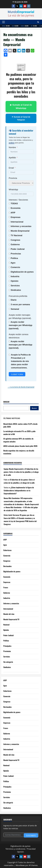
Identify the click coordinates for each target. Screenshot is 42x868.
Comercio (7, 556)
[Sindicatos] (9, 290)
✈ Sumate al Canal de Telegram (21, 118)
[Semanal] (9, 309)
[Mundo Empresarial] (9, 231)
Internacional (17, 222)
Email (11, 168)
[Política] (9, 258)
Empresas (16, 217)
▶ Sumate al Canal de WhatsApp (21, 107)
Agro (13, 263)
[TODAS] (9, 203)
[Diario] (9, 300)
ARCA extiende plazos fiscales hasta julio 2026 (20, 446)
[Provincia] (13, 178)
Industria (15, 276)
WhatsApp (13, 190)
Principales (7, 646)
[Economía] (9, 208)
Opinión (15, 281)
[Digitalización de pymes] (9, 272)
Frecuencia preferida (18, 296)
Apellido (12, 158)
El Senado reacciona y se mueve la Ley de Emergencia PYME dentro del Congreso (20, 521)
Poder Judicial (8, 635)
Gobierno (7, 593)
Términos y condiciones (16, 849)
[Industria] (9, 276)
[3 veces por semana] (9, 304)
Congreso (7, 561)
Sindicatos (7, 667)
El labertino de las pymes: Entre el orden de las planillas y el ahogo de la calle (21, 472)
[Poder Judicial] (9, 249)
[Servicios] (9, 285)
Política (14, 258)
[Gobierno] (9, 244)
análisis (12, 143)
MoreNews (20, 865)
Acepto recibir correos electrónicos (19, 336)
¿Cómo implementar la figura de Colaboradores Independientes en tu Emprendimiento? (19, 490)
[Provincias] (9, 254)
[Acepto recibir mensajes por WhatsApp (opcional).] (9, 322)
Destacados (8, 566)
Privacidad (31, 849)
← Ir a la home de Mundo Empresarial (21, 387)
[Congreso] (9, 240)
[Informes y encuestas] (9, 226)
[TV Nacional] (9, 235)
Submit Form (17, 374)
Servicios (15, 286)
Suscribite (31, 836)
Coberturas (7, 550)
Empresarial (24, 231)
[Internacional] (9, 222)
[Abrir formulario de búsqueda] (38, 22)
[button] (4, 22)
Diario (14, 300)
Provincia (13, 178)
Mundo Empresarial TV (11, 619)
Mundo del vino (9, 614)
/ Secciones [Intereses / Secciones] (18, 200)
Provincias (7, 651)
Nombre (12, 147)
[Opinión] (9, 281)
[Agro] (9, 263)
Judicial (21, 249)
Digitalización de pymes (12, 571)
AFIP (5, 540)
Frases (6, 587)
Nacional (18, 235)
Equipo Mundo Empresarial (13, 469)
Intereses (13, 200)
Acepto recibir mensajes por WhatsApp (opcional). (20, 317)
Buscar (6, 402)
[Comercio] (9, 267)
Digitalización (17, 272)
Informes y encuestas (11, 603)
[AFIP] (9, 213)
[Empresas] (9, 217)
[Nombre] (13, 147)
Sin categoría (8, 662)
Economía (16, 208)
